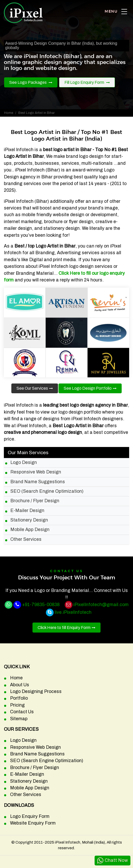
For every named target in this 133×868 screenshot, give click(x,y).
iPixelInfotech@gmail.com (101, 605)
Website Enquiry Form (33, 823)
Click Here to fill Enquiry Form (64, 628)
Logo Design (24, 463)
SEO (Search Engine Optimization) (47, 491)
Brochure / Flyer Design (35, 501)
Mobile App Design (30, 530)
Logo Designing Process (36, 692)
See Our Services (32, 388)
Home (9, 113)
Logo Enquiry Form (30, 816)
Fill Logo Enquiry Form (85, 82)
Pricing (17, 705)
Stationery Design (29, 520)
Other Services (26, 539)
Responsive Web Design (36, 472)
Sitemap (19, 719)
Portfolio (19, 698)
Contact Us (22, 712)
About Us (20, 685)
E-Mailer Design (27, 511)
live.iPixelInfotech (73, 612)
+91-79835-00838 (41, 605)
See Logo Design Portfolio (88, 388)
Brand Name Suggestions (38, 482)
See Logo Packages (28, 82)
